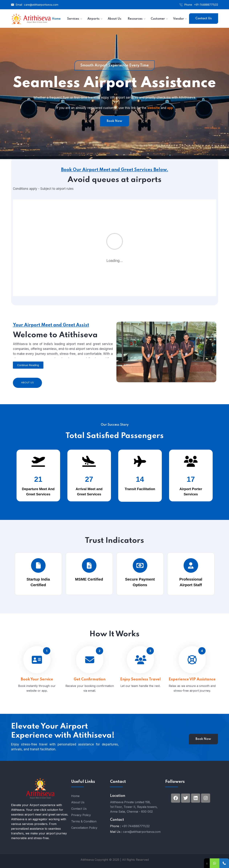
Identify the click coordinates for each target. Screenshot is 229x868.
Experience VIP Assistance (192, 684)
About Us (27, 383)
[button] (28, 365)
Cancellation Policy (84, 828)
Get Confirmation (90, 684)
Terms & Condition (84, 821)
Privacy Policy (81, 815)
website (154, 108)
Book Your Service (37, 684)
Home (75, 796)
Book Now (114, 121)
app (170, 108)
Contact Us (204, 18)
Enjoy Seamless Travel (140, 684)
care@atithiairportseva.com (41, 5)
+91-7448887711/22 (206, 5)
